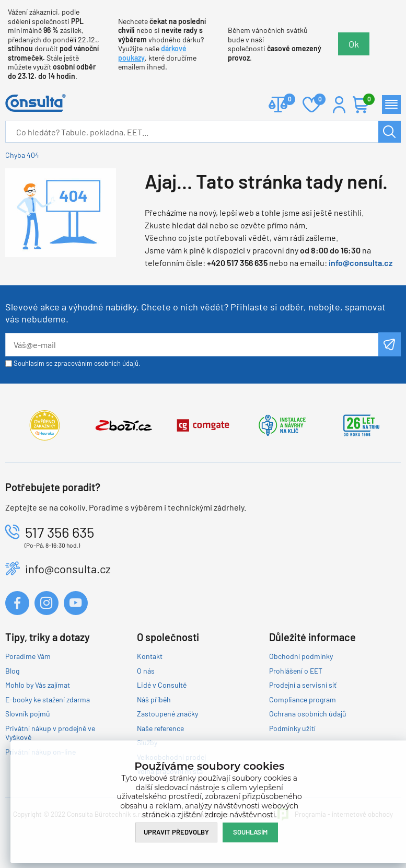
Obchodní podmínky (301, 656)
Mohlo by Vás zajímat (38, 685)
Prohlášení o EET (296, 671)
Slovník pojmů (28, 714)
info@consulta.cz (361, 263)
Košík (366, 100)
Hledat (390, 132)
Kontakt (150, 656)
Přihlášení (339, 105)
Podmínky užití (292, 728)
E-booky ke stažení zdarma (48, 699)
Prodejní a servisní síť (303, 685)
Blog (12, 671)
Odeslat (390, 344)
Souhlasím (250, 832)
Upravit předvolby (176, 832)
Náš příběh (154, 699)
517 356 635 (60, 532)
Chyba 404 (22, 155)
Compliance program (303, 699)
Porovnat (286, 100)
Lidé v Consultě (162, 685)
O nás (146, 671)
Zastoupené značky (167, 714)
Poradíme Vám (28, 656)
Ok (354, 44)
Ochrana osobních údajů (308, 714)
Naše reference (160, 728)
